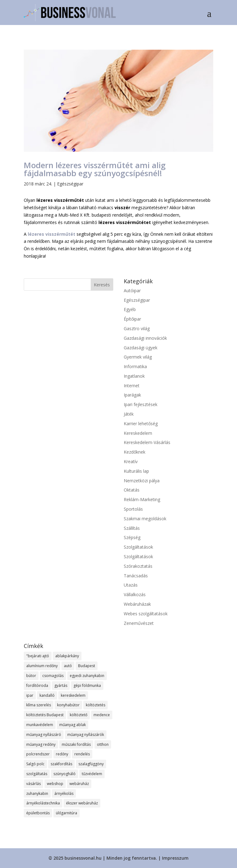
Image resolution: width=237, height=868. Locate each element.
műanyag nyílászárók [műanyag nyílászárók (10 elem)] (86, 735)
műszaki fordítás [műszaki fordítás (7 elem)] (76, 744)
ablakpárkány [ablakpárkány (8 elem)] (67, 656)
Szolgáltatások (138, 547)
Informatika (135, 366)
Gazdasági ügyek (141, 348)
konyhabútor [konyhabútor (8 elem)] (68, 705)
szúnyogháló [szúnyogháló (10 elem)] (64, 774)
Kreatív (131, 461)
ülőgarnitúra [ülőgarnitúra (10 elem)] (67, 813)
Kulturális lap (136, 471)
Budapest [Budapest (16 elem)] (87, 666)
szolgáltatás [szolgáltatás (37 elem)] (37, 774)
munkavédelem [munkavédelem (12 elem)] (40, 725)
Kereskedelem (138, 433)
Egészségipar (70, 184)
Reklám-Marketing (142, 499)
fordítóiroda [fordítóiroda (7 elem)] (37, 685)
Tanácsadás (136, 576)
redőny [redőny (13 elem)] (62, 754)
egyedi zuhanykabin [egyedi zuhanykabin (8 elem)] (87, 676)
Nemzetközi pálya (142, 481)
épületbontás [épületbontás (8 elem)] (38, 813)
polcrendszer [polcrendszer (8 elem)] (38, 754)
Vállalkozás (135, 594)
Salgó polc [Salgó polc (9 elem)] (35, 764)
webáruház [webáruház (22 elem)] (79, 784)
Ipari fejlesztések (141, 404)
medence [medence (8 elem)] (102, 715)
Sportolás (133, 509)
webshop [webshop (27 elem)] (55, 784)
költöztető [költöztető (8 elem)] (79, 715)
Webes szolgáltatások (146, 614)
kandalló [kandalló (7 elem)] (47, 695)
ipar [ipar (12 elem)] (30, 695)
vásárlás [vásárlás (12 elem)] (33, 784)
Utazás (131, 585)
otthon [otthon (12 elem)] (103, 744)
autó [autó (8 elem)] (68, 666)
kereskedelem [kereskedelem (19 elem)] (73, 695)
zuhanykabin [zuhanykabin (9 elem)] (37, 793)
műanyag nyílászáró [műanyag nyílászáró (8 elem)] (44, 735)
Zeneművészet (139, 623)
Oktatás (132, 490)
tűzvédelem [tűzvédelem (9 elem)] (92, 774)
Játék (129, 414)
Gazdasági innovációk (145, 338)
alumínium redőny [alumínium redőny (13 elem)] (42, 666)
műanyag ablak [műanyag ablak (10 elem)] (73, 725)
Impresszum (175, 858)
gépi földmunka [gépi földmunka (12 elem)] (87, 685)
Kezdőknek (135, 452)
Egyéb (130, 309)
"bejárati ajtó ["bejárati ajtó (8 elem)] (38, 656)
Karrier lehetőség (141, 424)
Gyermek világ (138, 357)
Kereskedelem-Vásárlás (147, 442)
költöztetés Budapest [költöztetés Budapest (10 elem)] (45, 715)
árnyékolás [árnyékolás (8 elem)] (64, 793)
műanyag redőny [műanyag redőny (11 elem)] (41, 744)
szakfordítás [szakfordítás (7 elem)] (61, 764)
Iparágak (132, 395)
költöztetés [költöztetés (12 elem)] (96, 705)
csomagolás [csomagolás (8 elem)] (53, 676)
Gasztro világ (137, 328)
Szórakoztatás (138, 566)
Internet (132, 386)
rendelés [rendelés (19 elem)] (82, 754)
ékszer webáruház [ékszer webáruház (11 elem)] (82, 803)
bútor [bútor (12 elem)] (31, 676)
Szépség (132, 537)
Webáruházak (137, 604)
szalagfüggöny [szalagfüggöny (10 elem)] (91, 764)
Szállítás (132, 528)
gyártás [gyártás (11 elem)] (61, 685)
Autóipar (132, 291)
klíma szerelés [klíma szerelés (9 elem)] (39, 705)
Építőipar (132, 319)
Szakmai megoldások (145, 519)
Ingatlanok (134, 376)
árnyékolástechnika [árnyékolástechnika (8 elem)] (43, 803)
